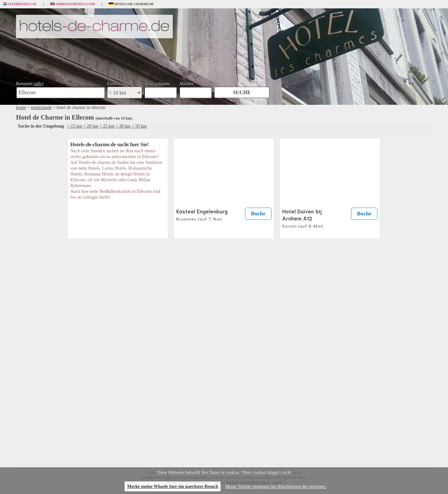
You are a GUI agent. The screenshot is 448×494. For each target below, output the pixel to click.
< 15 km (75, 126)
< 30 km (123, 126)
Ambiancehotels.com (73, 4)
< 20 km (91, 126)
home (21, 108)
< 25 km (107, 126)
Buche (258, 214)
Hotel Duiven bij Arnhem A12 (303, 218)
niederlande (41, 108)
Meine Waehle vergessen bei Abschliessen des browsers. (276, 486)
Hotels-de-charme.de (131, 4)
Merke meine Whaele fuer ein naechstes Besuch (173, 486)
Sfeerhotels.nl (20, 4)
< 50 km (139, 126)
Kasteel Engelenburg (202, 214)
